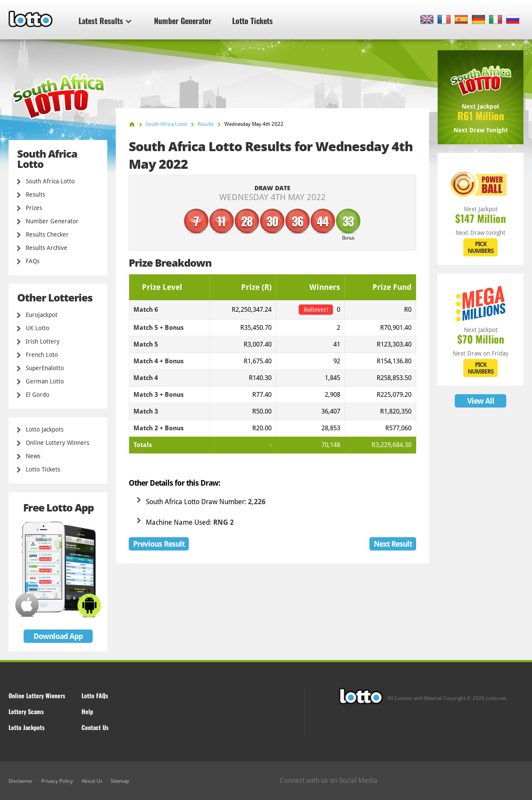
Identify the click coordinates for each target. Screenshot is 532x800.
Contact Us (95, 727)
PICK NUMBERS (481, 247)
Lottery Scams (26, 711)
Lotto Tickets (252, 21)
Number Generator (183, 21)
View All (481, 401)
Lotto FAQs (95, 695)
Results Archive (47, 248)
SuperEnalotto (45, 368)
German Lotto (45, 381)
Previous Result (159, 544)
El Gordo (38, 395)
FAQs (33, 261)
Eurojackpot (42, 315)
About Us (92, 781)
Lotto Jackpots (45, 429)
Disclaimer (21, 781)
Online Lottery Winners (57, 443)
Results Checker (47, 234)
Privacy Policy (57, 781)
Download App (58, 636)
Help (87, 711)
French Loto (42, 355)
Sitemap (120, 781)
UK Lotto (38, 328)
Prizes (34, 208)
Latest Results (105, 21)
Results (35, 195)
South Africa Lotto (50, 181)
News (33, 456)
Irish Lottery (43, 341)
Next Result (393, 544)
